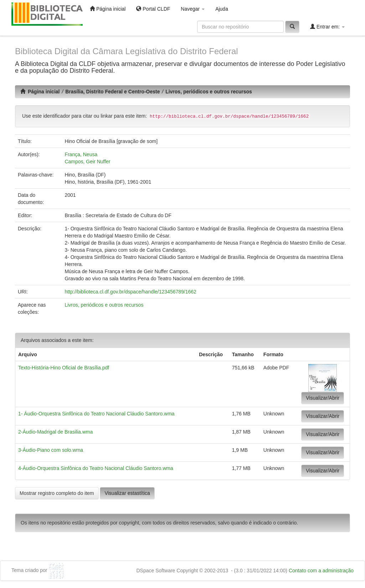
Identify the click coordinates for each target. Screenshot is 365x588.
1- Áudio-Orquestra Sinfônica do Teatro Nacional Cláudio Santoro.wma (96, 414)
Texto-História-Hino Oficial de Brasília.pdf (64, 368)
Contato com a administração (321, 571)
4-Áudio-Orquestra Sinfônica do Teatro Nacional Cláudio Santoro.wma (96, 468)
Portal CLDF (153, 9)
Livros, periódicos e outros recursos (209, 92)
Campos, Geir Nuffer (87, 162)
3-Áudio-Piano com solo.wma (51, 450)
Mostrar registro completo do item (57, 493)
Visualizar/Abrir (323, 398)
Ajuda (222, 9)
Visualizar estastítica (127, 493)
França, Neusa (81, 154)
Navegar (193, 9)
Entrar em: (327, 27)
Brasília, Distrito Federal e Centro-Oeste (112, 92)
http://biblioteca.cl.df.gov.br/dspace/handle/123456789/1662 (130, 292)
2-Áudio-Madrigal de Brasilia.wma (55, 432)
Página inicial (108, 9)
